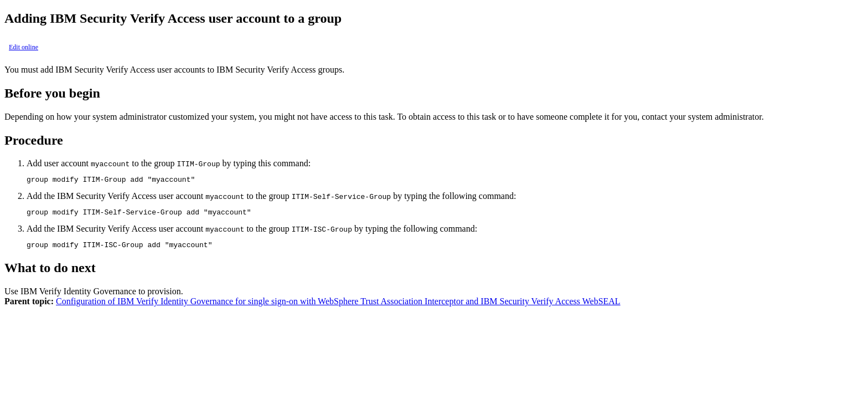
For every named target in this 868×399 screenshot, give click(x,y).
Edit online (24, 47)
